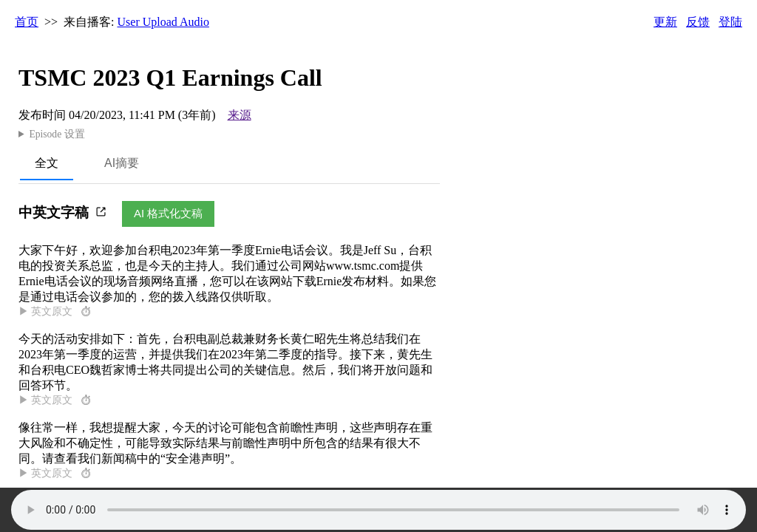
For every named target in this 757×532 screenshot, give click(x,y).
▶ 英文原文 (55, 311)
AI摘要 (122, 163)
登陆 (730, 22)
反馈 (698, 22)
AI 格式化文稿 (168, 213)
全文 (47, 163)
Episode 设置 (57, 134)
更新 (665, 22)
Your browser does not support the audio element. (378, 510)
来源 (240, 115)
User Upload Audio (163, 22)
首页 (27, 22)
